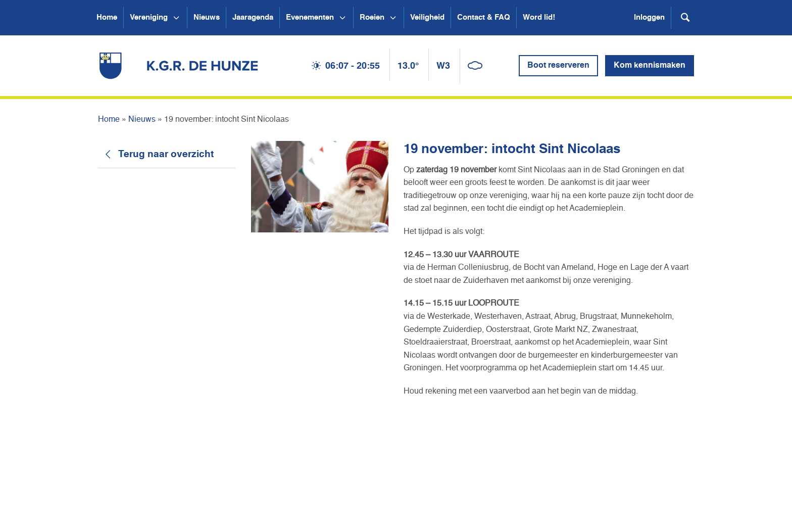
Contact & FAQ (484, 17)
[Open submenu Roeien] (393, 18)
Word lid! (539, 17)
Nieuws (207, 17)
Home (107, 17)
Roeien (372, 17)
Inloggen (649, 17)
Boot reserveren (558, 66)
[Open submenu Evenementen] (342, 18)
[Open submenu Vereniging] (176, 18)
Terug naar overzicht (166, 154)
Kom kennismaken (650, 66)
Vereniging (149, 17)
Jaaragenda (253, 17)
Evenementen (310, 17)
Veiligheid (427, 17)
